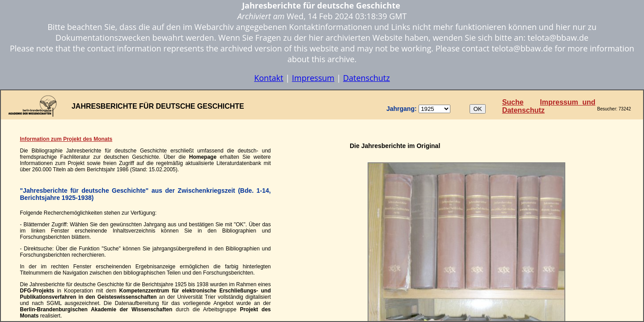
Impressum (313, 78)
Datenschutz (366, 78)
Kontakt (269, 78)
